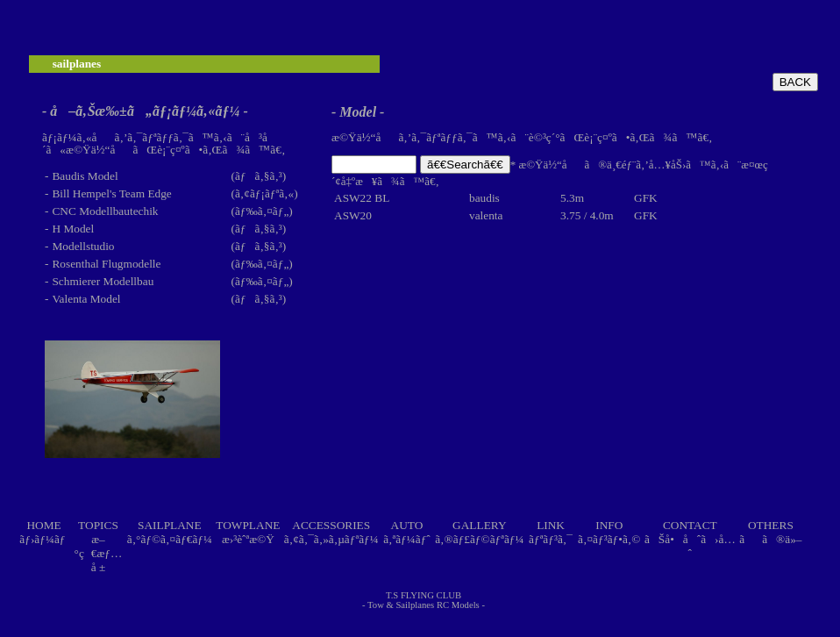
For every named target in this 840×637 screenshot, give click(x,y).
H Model (73, 229)
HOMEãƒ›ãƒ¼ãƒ (44, 532)
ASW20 (353, 215)
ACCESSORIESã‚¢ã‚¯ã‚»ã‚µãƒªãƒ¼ (331, 532)
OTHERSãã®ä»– (770, 532)
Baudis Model (85, 176)
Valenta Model (86, 299)
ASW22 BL (362, 198)
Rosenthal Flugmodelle (106, 264)
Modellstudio (83, 246)
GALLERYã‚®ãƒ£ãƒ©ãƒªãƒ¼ (479, 532)
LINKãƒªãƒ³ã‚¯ (551, 532)
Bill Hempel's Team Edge (111, 193)
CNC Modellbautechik (105, 211)
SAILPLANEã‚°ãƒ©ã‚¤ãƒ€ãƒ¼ (170, 532)
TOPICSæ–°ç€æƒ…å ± (99, 546)
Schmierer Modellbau (103, 281)
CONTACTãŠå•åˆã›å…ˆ (690, 539)
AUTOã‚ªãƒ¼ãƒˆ (407, 532)
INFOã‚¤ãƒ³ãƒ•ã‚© (609, 532)
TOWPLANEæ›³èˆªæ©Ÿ (248, 532)
